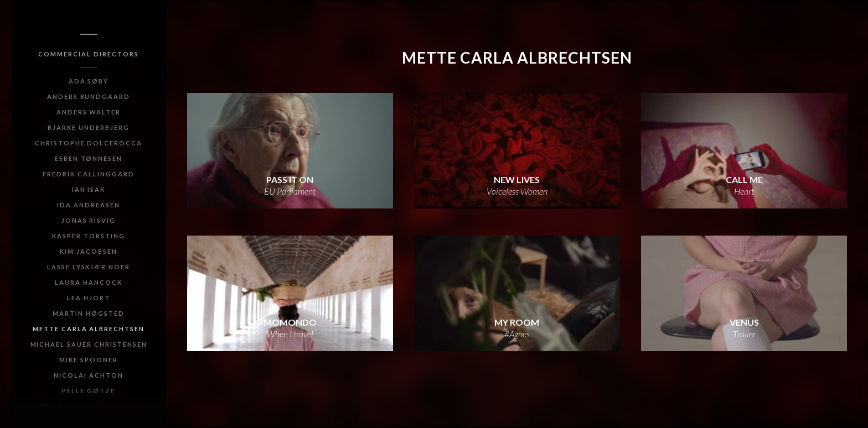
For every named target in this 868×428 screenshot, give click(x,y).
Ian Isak (89, 189)
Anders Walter (89, 112)
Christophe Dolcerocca (89, 143)
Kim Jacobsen (89, 251)
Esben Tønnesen (89, 158)
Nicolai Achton (88, 375)
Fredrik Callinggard (88, 174)
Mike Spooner (89, 360)
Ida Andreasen (88, 205)
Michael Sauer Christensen (89, 344)
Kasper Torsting (88, 236)
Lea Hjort (89, 298)
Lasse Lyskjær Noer (89, 267)
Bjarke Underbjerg (88, 127)
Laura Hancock (88, 282)
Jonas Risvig (89, 220)
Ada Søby (89, 81)
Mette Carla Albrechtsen (89, 329)
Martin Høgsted (88, 313)
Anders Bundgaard (89, 96)
